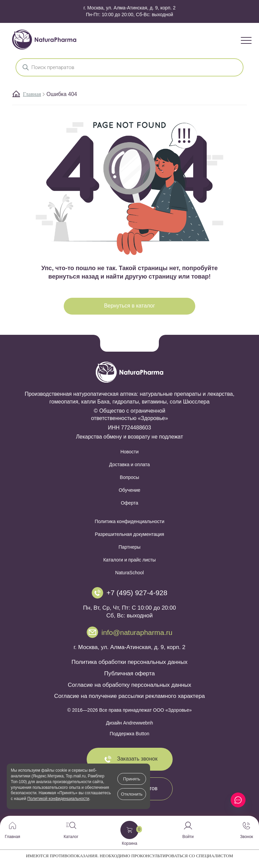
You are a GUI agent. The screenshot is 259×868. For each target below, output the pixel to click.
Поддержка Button (129, 734)
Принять (132, 779)
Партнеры (129, 547)
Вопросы (129, 477)
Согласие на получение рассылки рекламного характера (129, 696)
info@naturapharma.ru (137, 632)
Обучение (129, 490)
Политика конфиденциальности (130, 521)
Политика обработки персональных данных (129, 662)
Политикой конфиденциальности (58, 799)
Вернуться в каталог (129, 306)
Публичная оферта (129, 673)
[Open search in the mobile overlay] (129, 67)
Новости (129, 452)
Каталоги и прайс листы (129, 560)
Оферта (129, 503)
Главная (32, 94)
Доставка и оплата (130, 464)
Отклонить (132, 794)
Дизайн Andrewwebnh (129, 723)
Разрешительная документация (129, 534)
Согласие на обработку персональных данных (129, 685)
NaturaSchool (130, 573)
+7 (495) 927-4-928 (137, 593)
